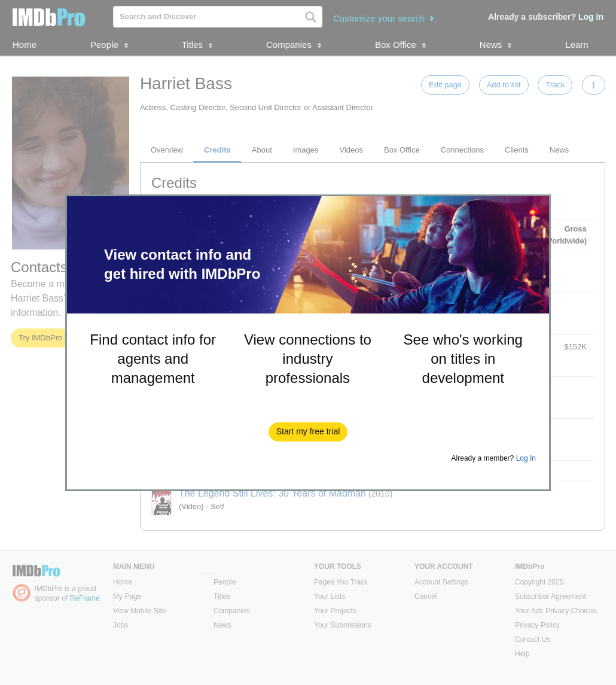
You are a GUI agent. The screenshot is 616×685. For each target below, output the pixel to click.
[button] (308, 432)
